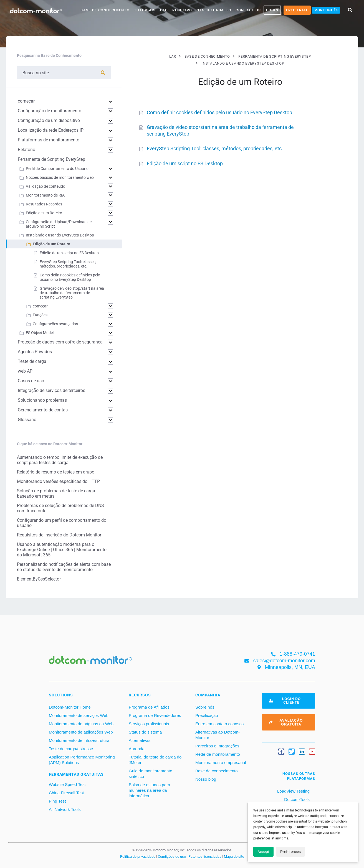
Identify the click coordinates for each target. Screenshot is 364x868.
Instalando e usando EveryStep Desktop (60, 235)
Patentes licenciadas (205, 856)
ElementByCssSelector (39, 579)
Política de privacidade (138, 856)
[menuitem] (326, 10)
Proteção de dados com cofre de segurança (60, 342)
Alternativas (140, 740)
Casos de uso (31, 381)
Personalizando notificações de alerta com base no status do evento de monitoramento (64, 567)
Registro (182, 10)
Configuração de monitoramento (50, 111)
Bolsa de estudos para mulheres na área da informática (149, 790)
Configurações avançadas (55, 324)
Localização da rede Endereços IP (51, 130)
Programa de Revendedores (155, 715)
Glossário (27, 420)
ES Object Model (40, 333)
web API (26, 371)
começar (26, 101)
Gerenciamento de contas (43, 410)
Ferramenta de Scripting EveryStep (51, 159)
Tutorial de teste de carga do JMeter (155, 760)
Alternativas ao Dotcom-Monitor (218, 735)
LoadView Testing (293, 791)
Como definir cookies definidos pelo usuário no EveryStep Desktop (219, 112)
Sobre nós (205, 707)
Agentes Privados (35, 352)
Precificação (207, 715)
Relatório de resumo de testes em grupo (56, 472)
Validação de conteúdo (46, 186)
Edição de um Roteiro (44, 213)
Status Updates (214, 10)
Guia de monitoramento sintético (151, 774)
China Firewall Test (66, 793)
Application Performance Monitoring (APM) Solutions (82, 760)
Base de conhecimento (217, 771)
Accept (263, 852)
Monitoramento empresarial (221, 763)
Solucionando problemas (42, 400)
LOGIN (272, 10)
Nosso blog (206, 779)
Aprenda (137, 749)
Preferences (290, 852)
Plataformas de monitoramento (49, 140)
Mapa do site (234, 856)
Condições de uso (172, 856)
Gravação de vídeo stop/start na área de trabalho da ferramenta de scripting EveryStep (72, 293)
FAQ (164, 10)
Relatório (26, 150)
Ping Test (57, 801)
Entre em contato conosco (219, 724)
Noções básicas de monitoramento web (60, 177)
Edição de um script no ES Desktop (185, 163)
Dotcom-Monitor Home (70, 707)
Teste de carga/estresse (71, 749)
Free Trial (297, 10)
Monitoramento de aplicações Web (81, 732)
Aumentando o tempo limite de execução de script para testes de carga (60, 460)
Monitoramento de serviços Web (79, 715)
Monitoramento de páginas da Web (81, 724)
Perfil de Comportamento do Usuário (57, 169)
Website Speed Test (67, 784)
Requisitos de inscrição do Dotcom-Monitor (59, 535)
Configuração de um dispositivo (49, 120)
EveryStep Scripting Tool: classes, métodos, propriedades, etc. (215, 148)
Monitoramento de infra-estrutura (79, 740)
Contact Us (248, 10)
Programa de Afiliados (149, 707)
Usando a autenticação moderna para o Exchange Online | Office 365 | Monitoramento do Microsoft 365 (62, 550)
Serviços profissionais (149, 724)
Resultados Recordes (44, 204)
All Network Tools (65, 809)
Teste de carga (32, 361)
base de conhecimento (105, 10)
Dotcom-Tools (296, 799)
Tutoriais (145, 10)
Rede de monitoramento (218, 754)
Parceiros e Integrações (217, 746)
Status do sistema (145, 732)
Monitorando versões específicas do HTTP (58, 481)
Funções (40, 315)
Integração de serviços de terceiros (51, 390)
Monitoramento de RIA (45, 195)
